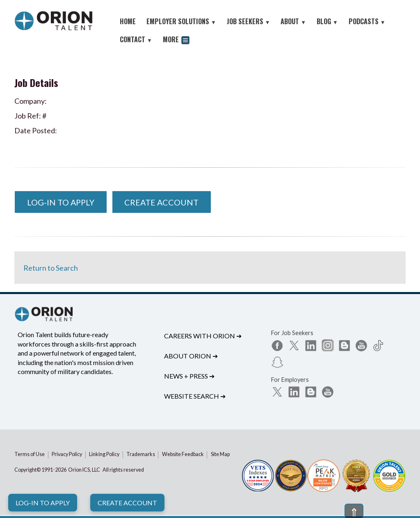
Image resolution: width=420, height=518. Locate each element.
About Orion (191, 356)
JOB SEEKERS (249, 21)
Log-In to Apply (43, 503)
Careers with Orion (203, 336)
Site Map (220, 454)
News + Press (189, 376)
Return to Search (51, 268)
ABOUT (293, 21)
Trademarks (141, 454)
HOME (128, 21)
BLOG (327, 21)
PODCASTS (367, 21)
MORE (176, 40)
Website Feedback (183, 454)
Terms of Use (30, 454)
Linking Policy (104, 454)
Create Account (127, 503)
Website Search (195, 396)
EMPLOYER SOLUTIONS (181, 21)
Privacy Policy (67, 454)
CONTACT (136, 39)
